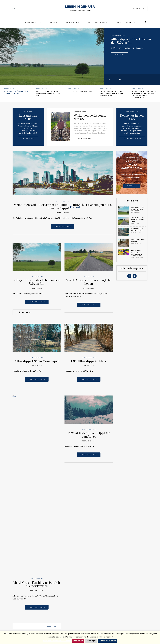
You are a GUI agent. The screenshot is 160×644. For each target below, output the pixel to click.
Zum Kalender (28, 139)
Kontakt (16, 617)
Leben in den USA (118, 36)
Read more (120, 55)
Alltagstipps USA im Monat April (37, 361)
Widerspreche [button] (78, 641)
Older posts (52, 474)
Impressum (17, 620)
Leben (52, 22)
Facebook (45, 618)
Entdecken (71, 22)
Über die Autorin (19, 614)
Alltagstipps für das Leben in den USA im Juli (37, 282)
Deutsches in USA (96, 22)
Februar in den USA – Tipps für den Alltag (89, 435)
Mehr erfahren (85, 139)
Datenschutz (18, 623)
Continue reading (63, 227)
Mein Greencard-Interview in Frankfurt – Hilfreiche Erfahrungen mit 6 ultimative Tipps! (63, 206)
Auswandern (32, 22)
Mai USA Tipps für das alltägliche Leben (89, 282)
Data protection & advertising (24, 626)
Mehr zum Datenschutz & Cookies (57, 641)
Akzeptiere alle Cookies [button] (108, 641)
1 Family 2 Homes (124, 22)
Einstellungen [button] (91, 641)
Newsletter (139, 8)
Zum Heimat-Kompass (132, 139)
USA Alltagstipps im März (89, 361)
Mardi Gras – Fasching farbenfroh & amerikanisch (37, 432)
